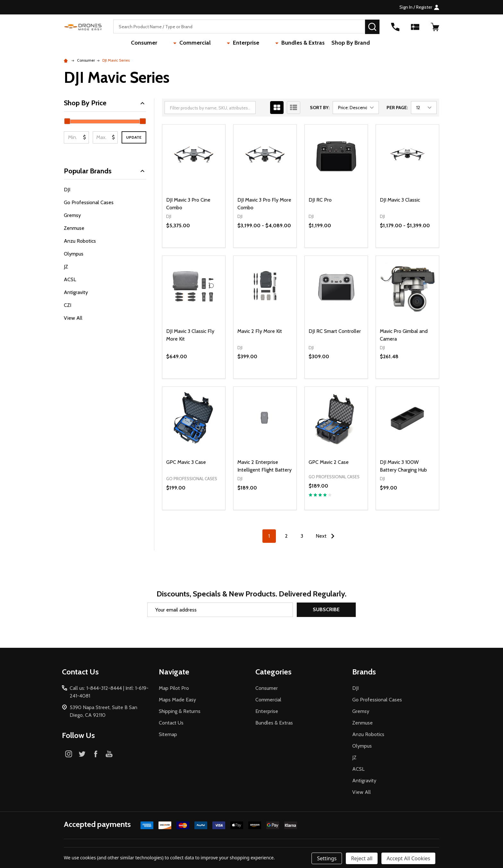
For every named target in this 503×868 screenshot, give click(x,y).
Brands (364, 672)
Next (327, 536)
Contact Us (171, 723)
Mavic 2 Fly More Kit (260, 331)
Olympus (74, 254)
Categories (273, 672)
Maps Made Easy (177, 700)
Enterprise (240, 43)
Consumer (162, 43)
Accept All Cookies (408, 858)
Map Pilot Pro (174, 688)
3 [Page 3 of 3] (302, 536)
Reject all (362, 858)
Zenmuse (74, 228)
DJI (67, 190)
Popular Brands (105, 171)
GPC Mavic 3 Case (186, 462)
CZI (68, 305)
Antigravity (76, 292)
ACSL (70, 279)
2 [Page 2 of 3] (286, 536)
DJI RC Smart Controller (335, 331)
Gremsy (72, 215)
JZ (66, 267)
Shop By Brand (335, 43)
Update (134, 137)
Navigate (174, 672)
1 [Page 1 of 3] (269, 536)
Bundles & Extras (285, 43)
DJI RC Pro (320, 200)
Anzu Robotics (80, 241)
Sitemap (168, 734)
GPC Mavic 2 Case (329, 462)
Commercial (201, 43)
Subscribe (326, 609)
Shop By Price (105, 103)
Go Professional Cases (89, 202)
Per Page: (397, 108)
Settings (327, 858)
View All (73, 318)
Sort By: (320, 108)
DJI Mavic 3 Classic (400, 200)
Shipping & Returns (180, 711)
